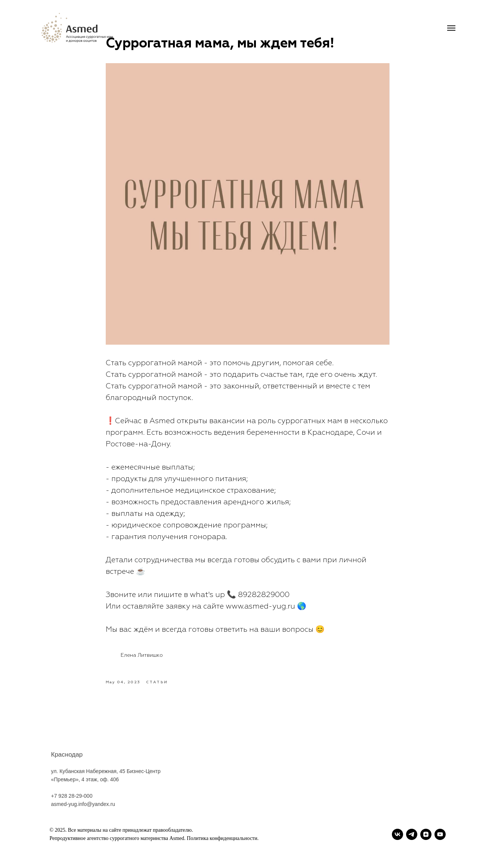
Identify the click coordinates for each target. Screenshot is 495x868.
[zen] (426, 834)
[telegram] (412, 834)
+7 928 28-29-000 (72, 804)
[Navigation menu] (451, 28)
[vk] (397, 834)
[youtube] (440, 834)
